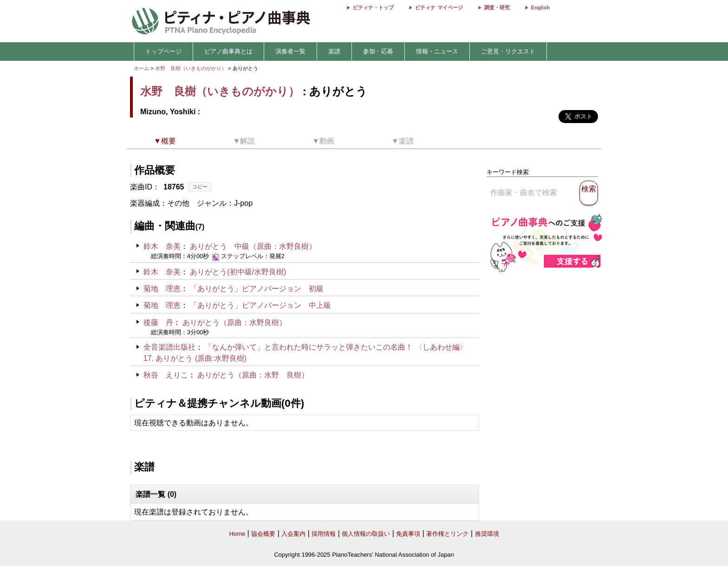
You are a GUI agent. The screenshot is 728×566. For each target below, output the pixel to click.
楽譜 (334, 51)
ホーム (141, 68)
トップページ (163, 51)
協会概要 (263, 534)
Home (237, 534)
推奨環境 (487, 534)
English (540, 7)
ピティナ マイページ (439, 7)
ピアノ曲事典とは (228, 51)
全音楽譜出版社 (169, 347)
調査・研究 (497, 7)
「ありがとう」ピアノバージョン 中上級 (260, 305)
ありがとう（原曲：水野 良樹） (253, 375)
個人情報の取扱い (366, 534)
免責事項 (408, 534)
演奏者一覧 (290, 51)
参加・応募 (378, 51)
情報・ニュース (437, 51)
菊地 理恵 (162, 289)
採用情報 (324, 534)
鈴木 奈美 (162, 246)
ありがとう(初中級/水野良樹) (238, 272)
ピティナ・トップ (373, 7)
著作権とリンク (447, 534)
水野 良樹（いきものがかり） (191, 68)
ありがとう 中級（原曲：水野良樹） (253, 246)
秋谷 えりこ (166, 375)
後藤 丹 (158, 322)
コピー (200, 187)
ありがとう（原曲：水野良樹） (234, 322)
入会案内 (293, 534)
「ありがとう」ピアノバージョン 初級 (257, 289)
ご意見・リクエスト (508, 51)
